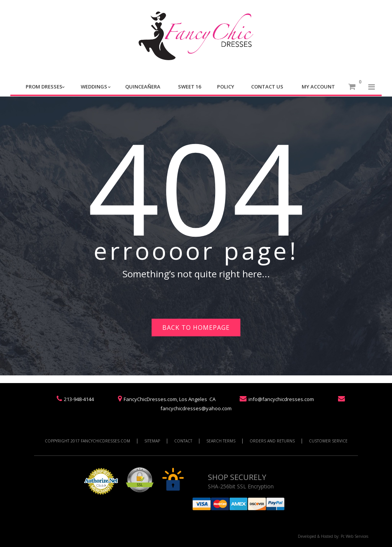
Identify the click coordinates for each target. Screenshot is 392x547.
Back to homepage (196, 328)
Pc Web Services (354, 536)
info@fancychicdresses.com (281, 399)
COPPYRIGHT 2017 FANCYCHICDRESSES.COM (87, 441)
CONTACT (183, 441)
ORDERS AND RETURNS (272, 441)
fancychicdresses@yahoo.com (196, 408)
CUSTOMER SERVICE (328, 441)
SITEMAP (152, 441)
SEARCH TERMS (221, 441)
